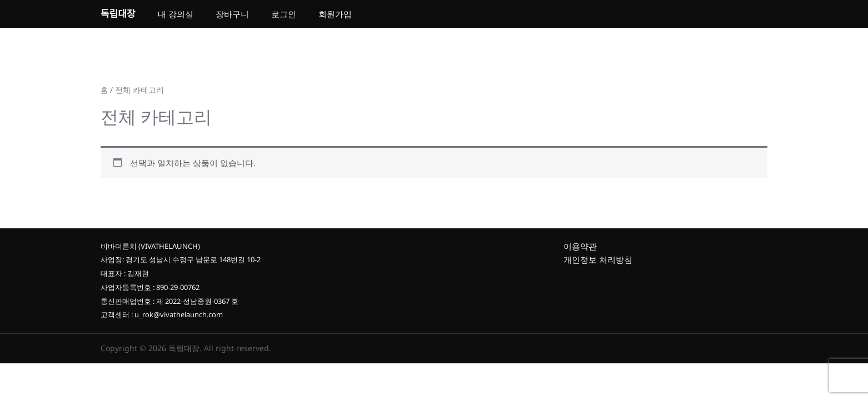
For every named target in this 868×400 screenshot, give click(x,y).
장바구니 (232, 16)
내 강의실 (176, 16)
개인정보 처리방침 (598, 264)
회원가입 (335, 16)
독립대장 (118, 16)
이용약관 (580, 251)
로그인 (284, 16)
